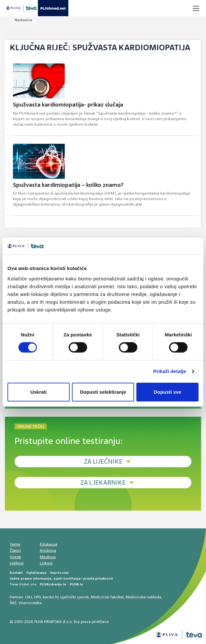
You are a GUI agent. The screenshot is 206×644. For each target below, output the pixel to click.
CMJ (29, 597)
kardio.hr (51, 597)
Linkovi (46, 563)
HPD (37, 597)
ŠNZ (13, 603)
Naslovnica (23, 20)
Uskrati (38, 392)
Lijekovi (17, 563)
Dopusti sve (168, 392)
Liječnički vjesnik (74, 597)
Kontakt (16, 573)
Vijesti (15, 557)
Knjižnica (48, 550)
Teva (14, 584)
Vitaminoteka (30, 603)
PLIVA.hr (77, 584)
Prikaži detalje (170, 371)
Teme (15, 544)
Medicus (48, 557)
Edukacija (49, 544)
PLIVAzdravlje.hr (53, 584)
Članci (15, 550)
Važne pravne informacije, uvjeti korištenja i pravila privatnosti (61, 578)
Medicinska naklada (143, 597)
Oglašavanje (36, 573)
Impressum (59, 573)
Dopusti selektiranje (103, 392)
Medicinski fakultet (107, 597)
